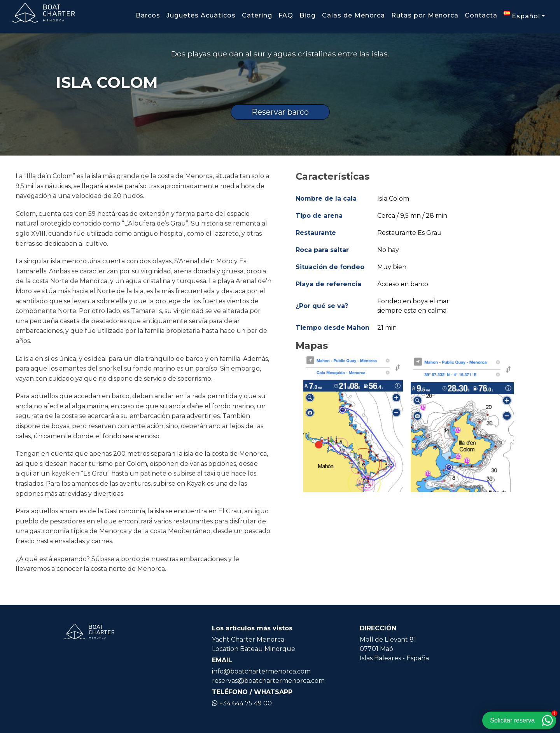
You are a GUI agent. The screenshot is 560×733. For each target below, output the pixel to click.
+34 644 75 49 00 (242, 703)
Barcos (148, 15)
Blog (308, 15)
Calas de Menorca (353, 15)
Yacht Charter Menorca (248, 639)
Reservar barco (280, 112)
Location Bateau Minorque (254, 649)
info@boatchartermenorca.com (261, 671)
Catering (257, 15)
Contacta (481, 15)
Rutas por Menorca (425, 15)
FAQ (286, 15)
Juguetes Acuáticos (201, 15)
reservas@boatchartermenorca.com (268, 681)
